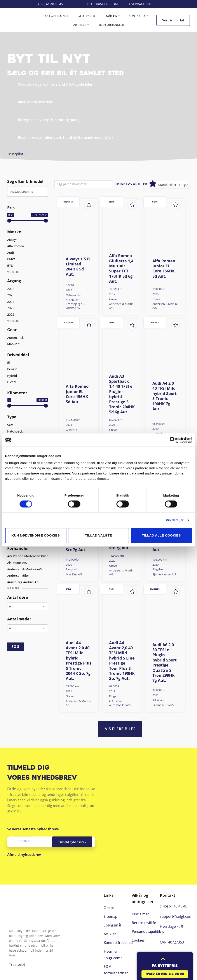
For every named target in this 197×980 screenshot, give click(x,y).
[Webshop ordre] (173, 185)
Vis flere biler (120, 729)
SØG (15, 647)
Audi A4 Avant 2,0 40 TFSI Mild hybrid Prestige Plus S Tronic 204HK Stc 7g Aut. (79, 661)
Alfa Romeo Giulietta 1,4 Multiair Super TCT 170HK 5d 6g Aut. (121, 268)
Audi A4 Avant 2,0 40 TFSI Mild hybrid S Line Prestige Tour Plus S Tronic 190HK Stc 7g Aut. (122, 661)
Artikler (81, 25)
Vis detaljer (175, 520)
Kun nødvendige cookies (36, 535)
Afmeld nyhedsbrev (24, 855)
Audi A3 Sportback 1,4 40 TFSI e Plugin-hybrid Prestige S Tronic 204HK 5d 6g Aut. (122, 394)
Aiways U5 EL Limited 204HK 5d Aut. (79, 267)
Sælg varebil (87, 16)
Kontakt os (139, 16)
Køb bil (113, 16)
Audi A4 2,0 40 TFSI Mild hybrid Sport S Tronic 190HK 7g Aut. (165, 396)
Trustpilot (15, 154)
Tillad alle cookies (161, 535)
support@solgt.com (176, 916)
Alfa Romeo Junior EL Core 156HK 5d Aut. (164, 269)
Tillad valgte (98, 535)
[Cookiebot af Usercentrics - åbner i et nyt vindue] (173, 440)
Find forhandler (111, 25)
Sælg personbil (57, 16)
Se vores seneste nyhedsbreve (33, 829)
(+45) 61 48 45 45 (173, 906)
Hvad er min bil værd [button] (165, 974)
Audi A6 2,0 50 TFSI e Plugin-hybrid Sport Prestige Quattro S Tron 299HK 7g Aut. (165, 663)
